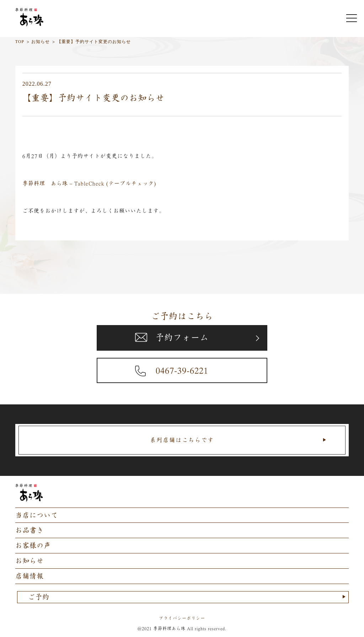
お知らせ (30, 561)
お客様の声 (33, 545)
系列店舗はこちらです (182, 440)
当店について (37, 515)
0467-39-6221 (182, 370)
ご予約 (39, 597)
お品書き (30, 530)
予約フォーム (182, 338)
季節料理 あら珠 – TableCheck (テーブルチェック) (89, 183)
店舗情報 (30, 576)
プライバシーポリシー (182, 618)
